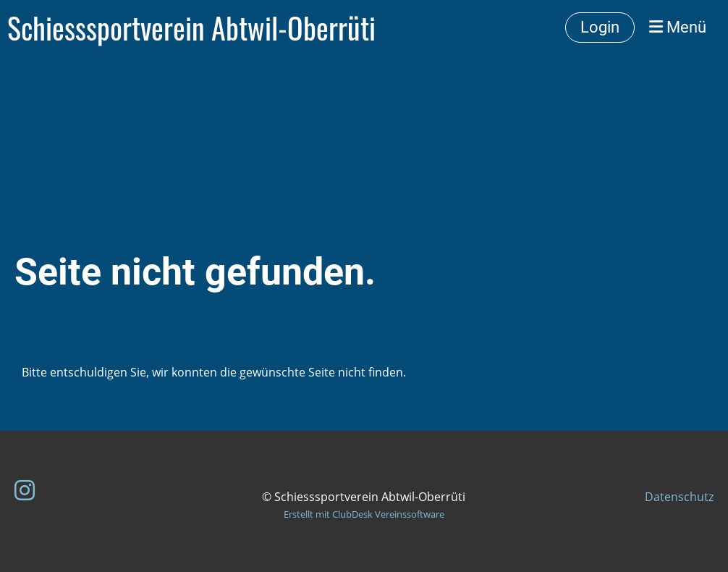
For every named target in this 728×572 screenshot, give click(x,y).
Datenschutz (679, 497)
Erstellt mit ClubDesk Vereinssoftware (364, 514)
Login (600, 27)
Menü (678, 27)
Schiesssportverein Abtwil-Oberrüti (191, 28)
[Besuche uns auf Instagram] (25, 490)
